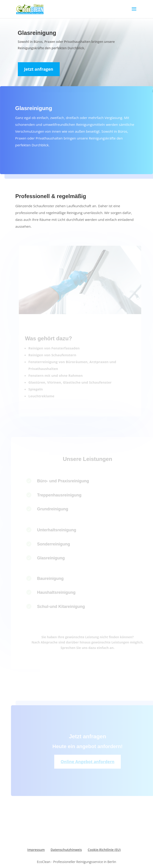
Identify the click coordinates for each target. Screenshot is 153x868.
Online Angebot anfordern (91, 762)
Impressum (36, 850)
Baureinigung (54, 579)
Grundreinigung (56, 509)
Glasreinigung (55, 558)
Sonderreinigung (57, 544)
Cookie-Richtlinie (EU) (104, 850)
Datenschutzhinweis (66, 850)
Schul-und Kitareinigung (65, 607)
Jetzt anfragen (39, 69)
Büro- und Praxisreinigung (67, 481)
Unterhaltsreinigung (60, 530)
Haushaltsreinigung (60, 592)
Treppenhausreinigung (63, 495)
